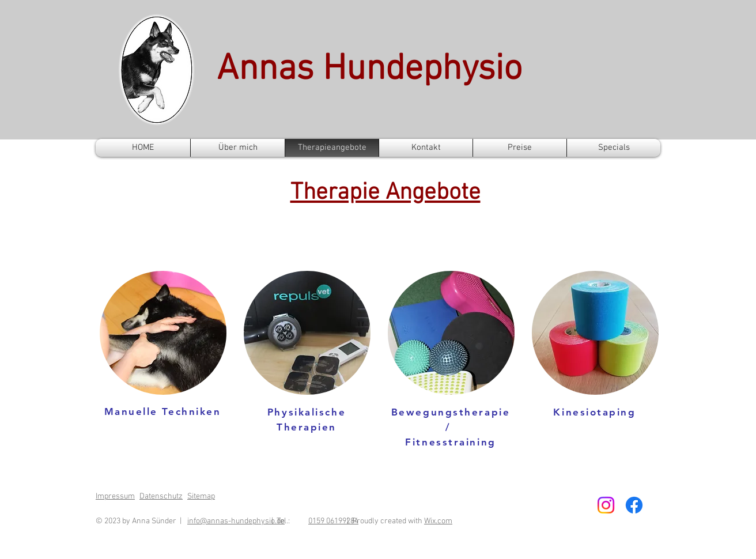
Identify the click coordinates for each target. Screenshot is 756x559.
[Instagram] (606, 505)
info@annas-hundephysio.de (236, 521)
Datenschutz (161, 496)
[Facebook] (634, 505)
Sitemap (201, 496)
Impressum (115, 496)
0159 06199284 (333, 521)
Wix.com (438, 521)
